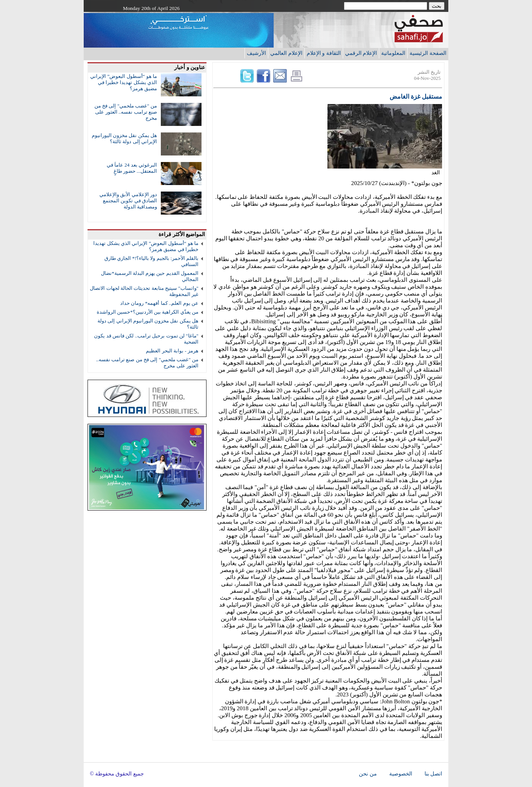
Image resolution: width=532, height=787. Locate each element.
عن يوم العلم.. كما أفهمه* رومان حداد (159, 303)
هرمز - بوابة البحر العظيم (172, 351)
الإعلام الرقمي (361, 53)
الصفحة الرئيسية (428, 53)
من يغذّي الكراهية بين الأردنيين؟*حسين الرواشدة (148, 312)
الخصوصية (401, 774)
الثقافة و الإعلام (324, 53)
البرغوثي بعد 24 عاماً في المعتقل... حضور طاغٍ (132, 168)
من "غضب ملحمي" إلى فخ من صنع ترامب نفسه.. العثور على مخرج (126, 112)
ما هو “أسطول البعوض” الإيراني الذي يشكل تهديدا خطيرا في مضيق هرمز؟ (124, 82)
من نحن (368, 774)
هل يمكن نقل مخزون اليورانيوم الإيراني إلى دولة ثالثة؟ (124, 138)
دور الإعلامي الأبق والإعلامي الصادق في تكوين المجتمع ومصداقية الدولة (128, 201)
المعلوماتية (393, 53)
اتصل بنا (433, 774)
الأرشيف (256, 53)
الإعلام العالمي (286, 53)
